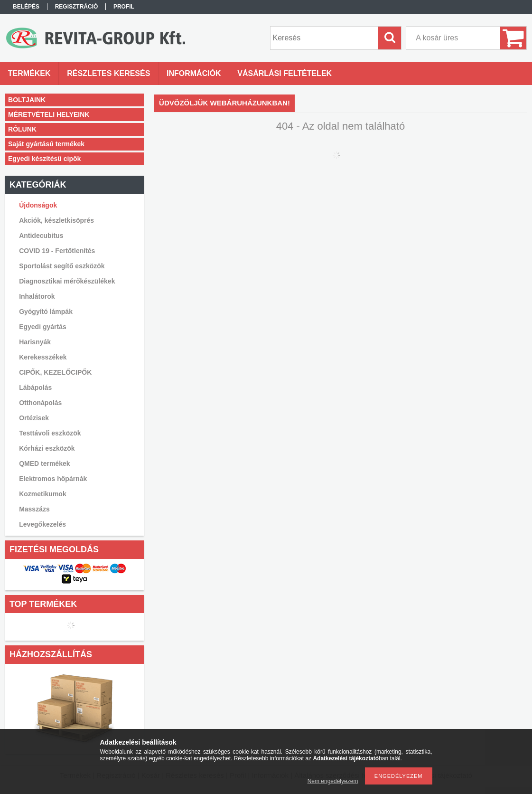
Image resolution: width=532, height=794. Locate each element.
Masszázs (34, 509)
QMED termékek (44, 463)
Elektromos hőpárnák (53, 479)
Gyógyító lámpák (46, 312)
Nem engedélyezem (333, 781)
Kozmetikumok (43, 494)
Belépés (26, 7)
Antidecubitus (41, 236)
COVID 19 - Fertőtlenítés (57, 251)
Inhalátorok (37, 296)
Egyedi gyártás (43, 327)
